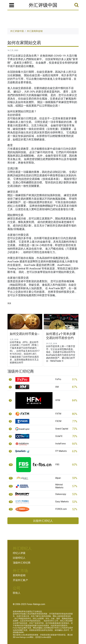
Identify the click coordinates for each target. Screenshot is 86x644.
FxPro (58, 379)
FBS (57, 465)
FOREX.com (61, 509)
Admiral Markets (59, 486)
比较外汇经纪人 (43, 521)
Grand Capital (62, 429)
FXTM (58, 414)
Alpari (58, 478)
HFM (58, 400)
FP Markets (61, 451)
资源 (9, 303)
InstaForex (61, 444)
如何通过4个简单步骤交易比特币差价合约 (61, 336)
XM (57, 387)
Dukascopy (61, 494)
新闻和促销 (19, 575)
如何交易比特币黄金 (24, 334)
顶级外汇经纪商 (22, 563)
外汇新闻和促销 (35, 31)
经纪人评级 (19, 553)
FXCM (58, 421)
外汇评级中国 (43, 5)
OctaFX (59, 436)
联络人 (17, 593)
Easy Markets (62, 502)
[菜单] (12, 5)
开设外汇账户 (20, 580)
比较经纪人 (19, 558)
